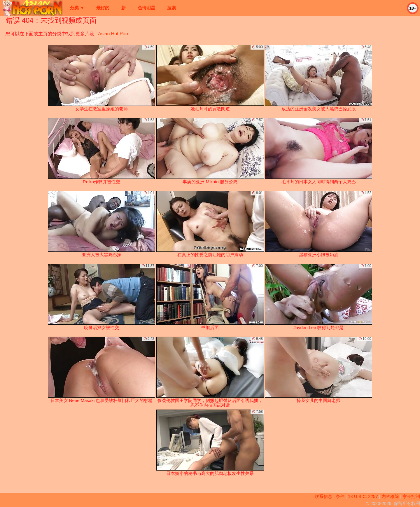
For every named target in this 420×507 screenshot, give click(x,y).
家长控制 (411, 496)
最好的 (103, 8)
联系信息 (323, 496)
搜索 (171, 8)
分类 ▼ (77, 8)
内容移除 (390, 496)
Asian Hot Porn (114, 34)
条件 (340, 496)
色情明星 (146, 8)
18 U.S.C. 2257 (363, 496)
